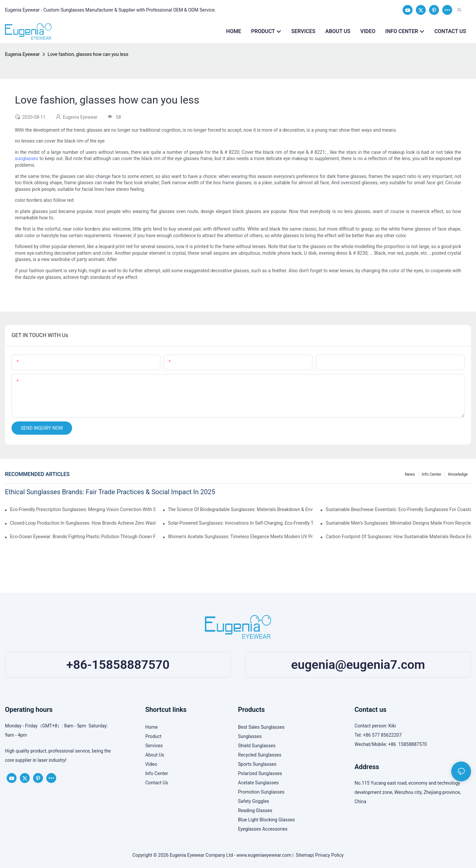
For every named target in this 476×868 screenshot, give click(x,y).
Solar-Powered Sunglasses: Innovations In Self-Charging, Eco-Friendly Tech (241, 523)
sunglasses (27, 158)
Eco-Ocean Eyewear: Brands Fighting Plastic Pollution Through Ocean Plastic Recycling (83, 537)
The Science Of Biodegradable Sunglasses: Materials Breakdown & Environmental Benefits (241, 509)
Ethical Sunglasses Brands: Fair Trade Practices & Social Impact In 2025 (110, 492)
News (410, 474)
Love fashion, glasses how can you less (88, 54)
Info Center (432, 474)
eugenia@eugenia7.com (358, 665)
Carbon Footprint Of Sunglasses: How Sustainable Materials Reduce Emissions (398, 537)
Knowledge (458, 474)
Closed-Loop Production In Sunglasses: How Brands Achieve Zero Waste (83, 523)
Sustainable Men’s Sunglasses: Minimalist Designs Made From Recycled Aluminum (398, 523)
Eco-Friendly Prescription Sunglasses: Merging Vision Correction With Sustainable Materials (83, 509)
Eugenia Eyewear (22, 54)
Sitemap (303, 855)
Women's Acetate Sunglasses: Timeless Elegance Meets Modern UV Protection (241, 537)
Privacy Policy (329, 855)
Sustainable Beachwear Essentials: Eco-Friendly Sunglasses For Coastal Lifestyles (398, 509)
